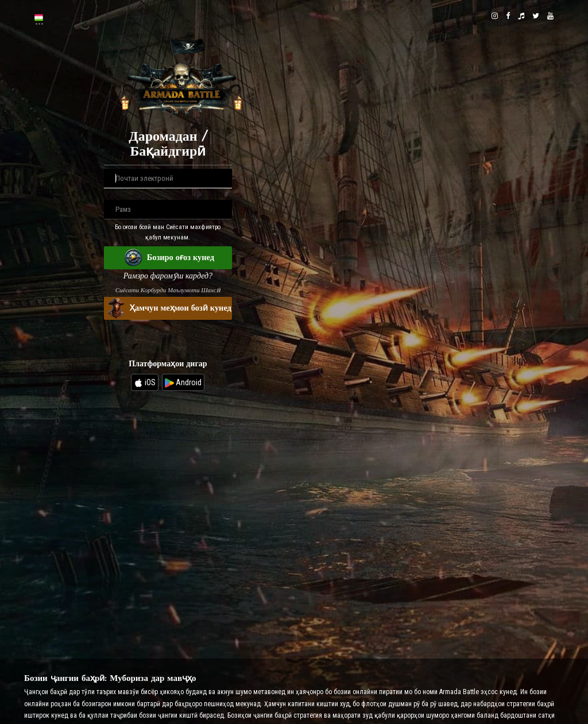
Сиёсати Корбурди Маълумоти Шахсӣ (168, 290)
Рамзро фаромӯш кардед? (168, 276)
